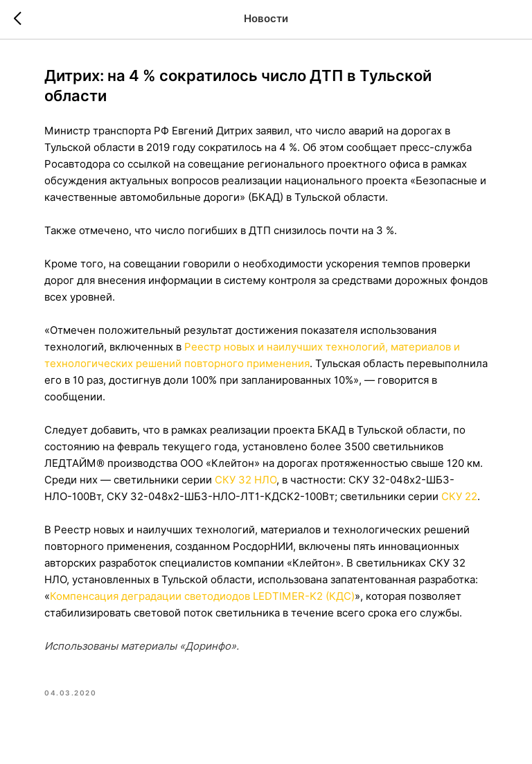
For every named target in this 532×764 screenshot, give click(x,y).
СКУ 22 (459, 497)
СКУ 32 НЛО (246, 480)
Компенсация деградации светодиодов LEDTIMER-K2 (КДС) (202, 596)
